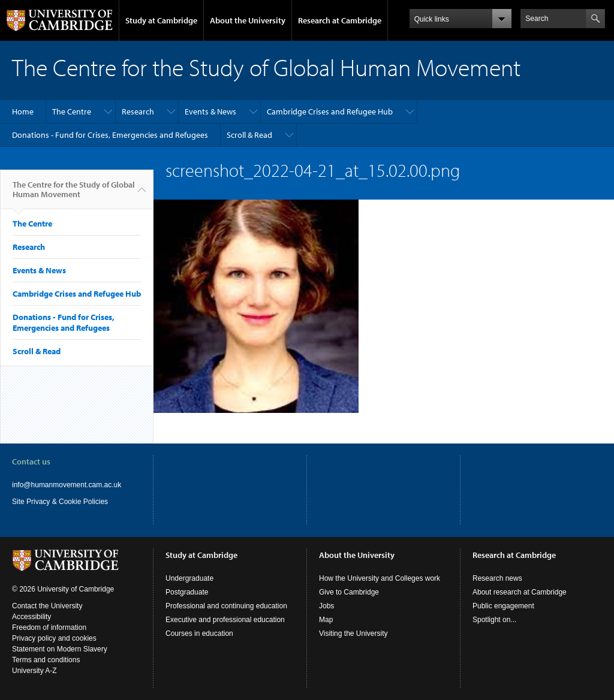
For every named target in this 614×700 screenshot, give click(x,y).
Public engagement (503, 606)
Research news (497, 578)
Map (326, 620)
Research (138, 111)
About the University (248, 20)
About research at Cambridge (520, 592)
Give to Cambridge (349, 592)
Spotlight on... (494, 620)
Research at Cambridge (340, 20)
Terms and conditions (46, 660)
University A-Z (34, 671)
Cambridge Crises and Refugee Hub (330, 111)
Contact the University (47, 606)
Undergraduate (189, 578)
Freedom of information (49, 627)
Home (23, 111)
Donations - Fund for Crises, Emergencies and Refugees (110, 135)
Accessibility (31, 617)
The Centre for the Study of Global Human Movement (74, 194)
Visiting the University (353, 633)
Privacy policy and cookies (54, 638)
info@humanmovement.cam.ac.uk (67, 485)
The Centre (72, 111)
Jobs (326, 606)
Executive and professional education (225, 620)
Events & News (210, 111)
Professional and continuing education (226, 606)
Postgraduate (187, 592)
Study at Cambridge (161, 20)
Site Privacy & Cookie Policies (60, 502)
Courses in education (199, 633)
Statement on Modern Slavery (60, 649)
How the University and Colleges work (380, 578)
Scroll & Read (249, 135)
